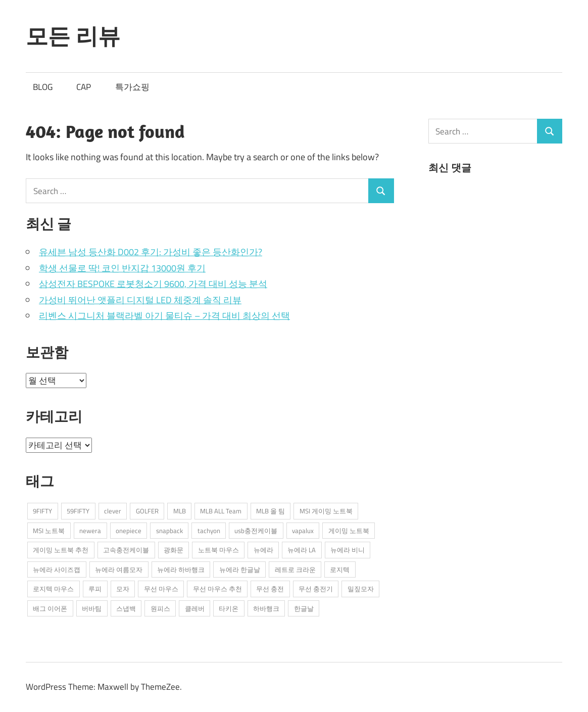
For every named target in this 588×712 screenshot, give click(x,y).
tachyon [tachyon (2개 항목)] (209, 531)
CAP (84, 87)
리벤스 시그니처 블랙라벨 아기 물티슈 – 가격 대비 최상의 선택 (164, 316)
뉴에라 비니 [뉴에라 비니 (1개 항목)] (348, 550)
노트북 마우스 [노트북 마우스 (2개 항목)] (218, 550)
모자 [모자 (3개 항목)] (123, 589)
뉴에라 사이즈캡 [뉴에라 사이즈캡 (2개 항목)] (57, 569)
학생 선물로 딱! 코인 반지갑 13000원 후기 (122, 268)
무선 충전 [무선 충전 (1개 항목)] (270, 589)
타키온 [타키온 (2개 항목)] (229, 608)
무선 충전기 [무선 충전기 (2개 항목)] (316, 589)
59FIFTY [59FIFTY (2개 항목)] (78, 511)
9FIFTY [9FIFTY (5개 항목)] (42, 511)
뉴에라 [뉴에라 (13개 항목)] (263, 550)
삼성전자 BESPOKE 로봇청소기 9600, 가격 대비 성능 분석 (153, 284)
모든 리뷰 (73, 36)
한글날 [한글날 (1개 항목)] (304, 608)
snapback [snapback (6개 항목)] (169, 531)
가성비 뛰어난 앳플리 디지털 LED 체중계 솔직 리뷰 (140, 300)
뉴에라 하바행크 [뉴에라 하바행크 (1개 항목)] (181, 569)
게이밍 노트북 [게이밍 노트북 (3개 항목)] (349, 531)
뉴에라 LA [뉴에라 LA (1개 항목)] (302, 550)
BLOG (43, 87)
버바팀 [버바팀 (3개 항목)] (92, 608)
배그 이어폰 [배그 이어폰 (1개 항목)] (50, 608)
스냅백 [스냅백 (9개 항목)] (126, 608)
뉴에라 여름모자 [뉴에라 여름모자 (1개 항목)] (119, 569)
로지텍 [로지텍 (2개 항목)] (340, 569)
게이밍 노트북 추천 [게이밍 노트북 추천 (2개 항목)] (61, 550)
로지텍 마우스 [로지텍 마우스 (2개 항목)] (53, 589)
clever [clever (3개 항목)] (113, 511)
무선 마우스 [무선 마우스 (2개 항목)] (161, 589)
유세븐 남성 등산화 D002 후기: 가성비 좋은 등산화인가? (151, 252)
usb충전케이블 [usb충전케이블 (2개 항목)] (256, 531)
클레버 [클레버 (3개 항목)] (195, 608)
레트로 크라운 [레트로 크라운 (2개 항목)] (295, 569)
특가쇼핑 (132, 87)
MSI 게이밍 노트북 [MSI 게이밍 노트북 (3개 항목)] (326, 511)
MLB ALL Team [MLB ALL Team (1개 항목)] (221, 511)
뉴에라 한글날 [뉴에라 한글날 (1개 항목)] (240, 569)
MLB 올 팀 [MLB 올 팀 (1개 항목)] (271, 511)
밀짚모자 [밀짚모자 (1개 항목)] (361, 589)
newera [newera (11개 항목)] (90, 531)
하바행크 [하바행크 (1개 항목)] (266, 608)
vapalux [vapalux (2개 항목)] (303, 531)
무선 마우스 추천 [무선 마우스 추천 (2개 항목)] (217, 589)
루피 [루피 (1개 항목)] (95, 589)
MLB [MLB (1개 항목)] (180, 511)
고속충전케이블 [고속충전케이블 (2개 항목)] (126, 550)
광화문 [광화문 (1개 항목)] (174, 550)
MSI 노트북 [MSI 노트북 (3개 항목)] (49, 531)
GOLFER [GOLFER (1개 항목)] (147, 511)
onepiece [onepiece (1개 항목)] (129, 531)
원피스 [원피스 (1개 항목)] (160, 608)
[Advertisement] (504, 264)
